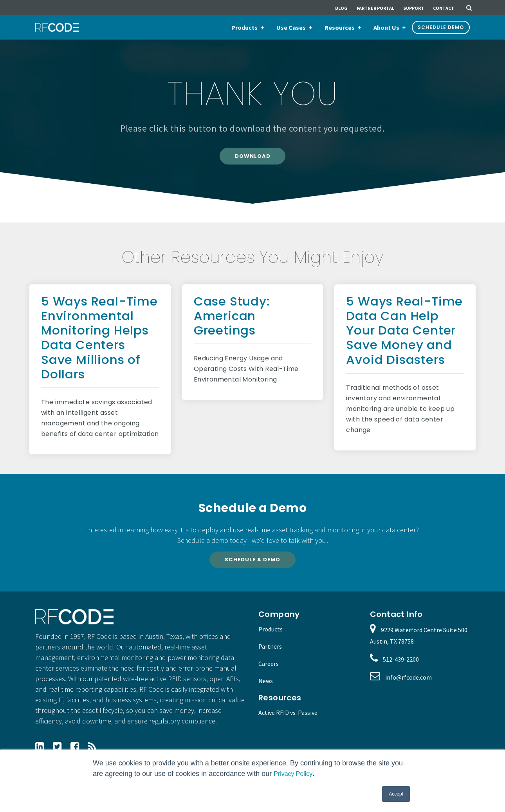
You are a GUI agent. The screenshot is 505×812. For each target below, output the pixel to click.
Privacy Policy (295, 774)
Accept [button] (396, 794)
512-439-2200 (401, 665)
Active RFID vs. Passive (288, 718)
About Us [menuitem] (386, 27)
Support (414, 8)
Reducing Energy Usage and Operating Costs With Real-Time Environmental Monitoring (246, 372)
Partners (270, 652)
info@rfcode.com (409, 683)
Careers (269, 669)
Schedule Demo (441, 27)
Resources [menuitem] (340, 27)
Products (271, 635)
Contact (444, 8)
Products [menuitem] (244, 27)
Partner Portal (375, 8)
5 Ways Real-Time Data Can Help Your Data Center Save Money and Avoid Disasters (404, 333)
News (266, 687)
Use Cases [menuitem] (291, 27)
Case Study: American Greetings (232, 318)
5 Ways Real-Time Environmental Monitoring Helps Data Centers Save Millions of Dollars (99, 340)
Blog (341, 8)
